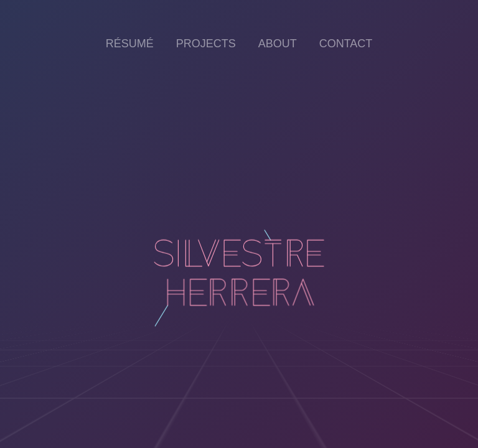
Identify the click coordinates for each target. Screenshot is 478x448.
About (278, 44)
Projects (206, 44)
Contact (346, 44)
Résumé (130, 44)
